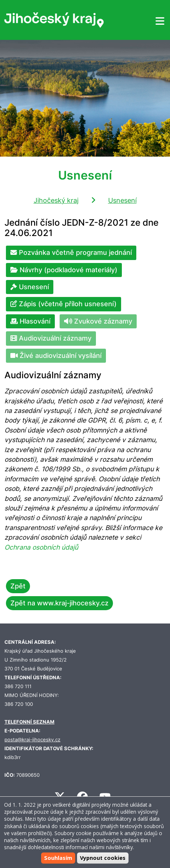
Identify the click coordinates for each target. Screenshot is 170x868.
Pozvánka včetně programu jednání (71, 252)
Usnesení (122, 200)
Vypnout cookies (103, 858)
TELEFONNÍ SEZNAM (29, 722)
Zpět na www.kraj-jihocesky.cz (59, 603)
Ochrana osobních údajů (41, 547)
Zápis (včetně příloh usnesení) (64, 304)
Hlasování (30, 321)
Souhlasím (58, 858)
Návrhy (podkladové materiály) (64, 270)
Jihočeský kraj (56, 200)
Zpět (18, 586)
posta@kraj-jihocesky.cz (32, 740)
